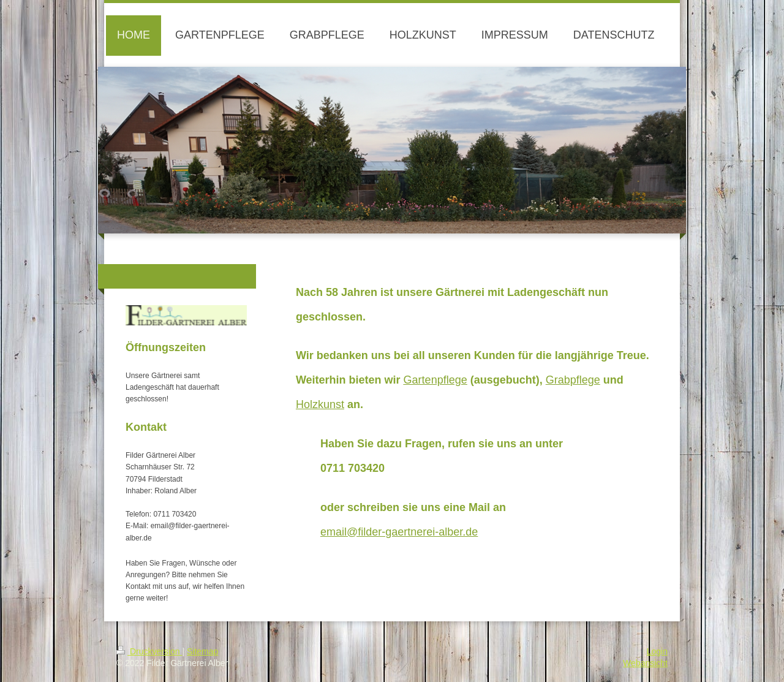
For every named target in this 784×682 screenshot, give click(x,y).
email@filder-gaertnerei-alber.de (399, 532)
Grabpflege (573, 380)
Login (657, 651)
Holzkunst (320, 404)
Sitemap (202, 651)
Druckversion (149, 651)
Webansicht (645, 663)
